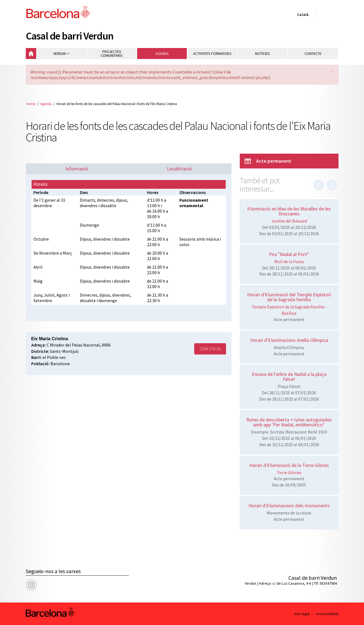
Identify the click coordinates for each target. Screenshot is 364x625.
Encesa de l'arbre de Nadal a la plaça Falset (289, 377)
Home (31, 104)
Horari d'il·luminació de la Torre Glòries (289, 465)
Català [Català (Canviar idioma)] (302, 16)
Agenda (46, 104)
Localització (179, 169)
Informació (77, 169)
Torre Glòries (289, 472)
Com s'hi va (210, 349)
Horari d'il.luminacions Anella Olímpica (289, 340)
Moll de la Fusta (289, 261)
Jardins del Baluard (289, 221)
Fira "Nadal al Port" (289, 254)
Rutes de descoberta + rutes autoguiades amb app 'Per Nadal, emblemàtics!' (289, 422)
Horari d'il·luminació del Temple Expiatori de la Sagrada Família (289, 297)
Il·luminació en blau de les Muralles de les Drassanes (289, 211)
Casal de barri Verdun (70, 36)
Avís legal (302, 614)
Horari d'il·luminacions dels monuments (289, 506)
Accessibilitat (327, 614)
